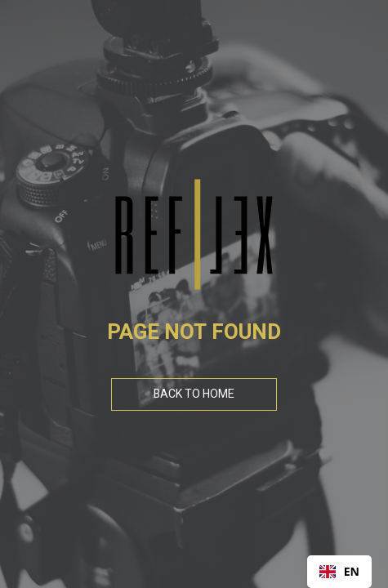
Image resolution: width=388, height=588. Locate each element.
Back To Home (194, 394)
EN (339, 571)
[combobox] (339, 572)
